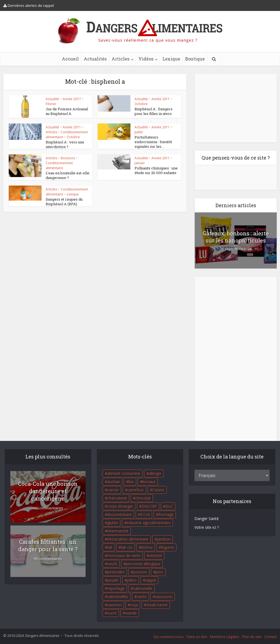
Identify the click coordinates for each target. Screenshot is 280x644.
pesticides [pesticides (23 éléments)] (116, 572)
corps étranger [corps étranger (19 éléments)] (120, 506)
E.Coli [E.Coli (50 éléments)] (145, 514)
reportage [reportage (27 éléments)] (116, 588)
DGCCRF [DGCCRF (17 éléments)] (149, 506)
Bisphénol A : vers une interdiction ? (65, 144)
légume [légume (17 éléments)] (168, 547)
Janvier (140, 163)
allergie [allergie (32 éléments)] (155, 473)
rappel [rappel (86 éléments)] (151, 580)
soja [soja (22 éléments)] (134, 605)
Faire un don (197, 637)
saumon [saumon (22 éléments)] (114, 605)
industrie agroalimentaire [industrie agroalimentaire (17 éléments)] (149, 523)
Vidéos (146, 59)
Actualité (52, 99)
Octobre (141, 104)
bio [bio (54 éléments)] (131, 482)
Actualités (95, 59)
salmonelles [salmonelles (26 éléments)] (118, 597)
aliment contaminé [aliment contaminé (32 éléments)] (124, 473)
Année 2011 (161, 99)
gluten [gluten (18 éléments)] (113, 523)
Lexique (171, 59)
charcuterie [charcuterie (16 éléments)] (117, 498)
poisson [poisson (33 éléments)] (140, 572)
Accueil (70, 59)
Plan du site (252, 637)
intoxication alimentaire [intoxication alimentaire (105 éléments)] (128, 539)
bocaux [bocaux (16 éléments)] (149, 482)
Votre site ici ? (207, 527)
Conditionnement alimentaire (59, 165)
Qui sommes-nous (169, 637)
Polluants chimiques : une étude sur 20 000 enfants (156, 170)
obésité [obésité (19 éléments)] (156, 555)
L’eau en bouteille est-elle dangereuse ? (68, 175)
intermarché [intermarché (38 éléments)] (118, 531)
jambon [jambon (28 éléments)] (164, 539)
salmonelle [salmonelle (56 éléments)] (143, 588)
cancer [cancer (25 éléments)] (113, 490)
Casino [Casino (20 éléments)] (158, 490)
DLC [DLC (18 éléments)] (169, 506)
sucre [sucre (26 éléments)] (112, 613)
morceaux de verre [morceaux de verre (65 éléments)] (124, 555)
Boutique (195, 59)
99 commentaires (48, 559)
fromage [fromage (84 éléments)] (166, 514)
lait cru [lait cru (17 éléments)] (127, 547)
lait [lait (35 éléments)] (110, 547)
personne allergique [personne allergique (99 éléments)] (143, 564)
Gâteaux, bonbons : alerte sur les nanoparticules (236, 237)
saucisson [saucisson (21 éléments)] (164, 597)
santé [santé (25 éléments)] (142, 597)
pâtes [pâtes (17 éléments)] (132, 580)
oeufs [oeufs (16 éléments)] (112, 564)
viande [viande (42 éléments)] (131, 613)
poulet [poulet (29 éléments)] (113, 580)
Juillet (139, 132)
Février (51, 104)
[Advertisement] (236, 108)
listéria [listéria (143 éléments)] (147, 547)
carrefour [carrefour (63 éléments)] (136, 490)
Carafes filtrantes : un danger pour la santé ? (48, 545)
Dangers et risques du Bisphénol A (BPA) (64, 202)
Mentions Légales (225, 637)
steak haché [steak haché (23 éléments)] (157, 605)
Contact (270, 637)
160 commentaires (48, 508)
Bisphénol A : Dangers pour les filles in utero (154, 111)
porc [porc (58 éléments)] (160, 572)
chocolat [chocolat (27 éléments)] (143, 498)
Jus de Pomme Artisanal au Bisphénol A (67, 111)
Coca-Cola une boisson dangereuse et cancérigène (48, 491)
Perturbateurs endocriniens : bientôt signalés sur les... (153, 142)
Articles (120, 59)
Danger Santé (207, 519)
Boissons (68, 158)
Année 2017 (72, 99)
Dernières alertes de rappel (29, 5)
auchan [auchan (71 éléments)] (114, 482)
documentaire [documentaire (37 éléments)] (119, 514)
